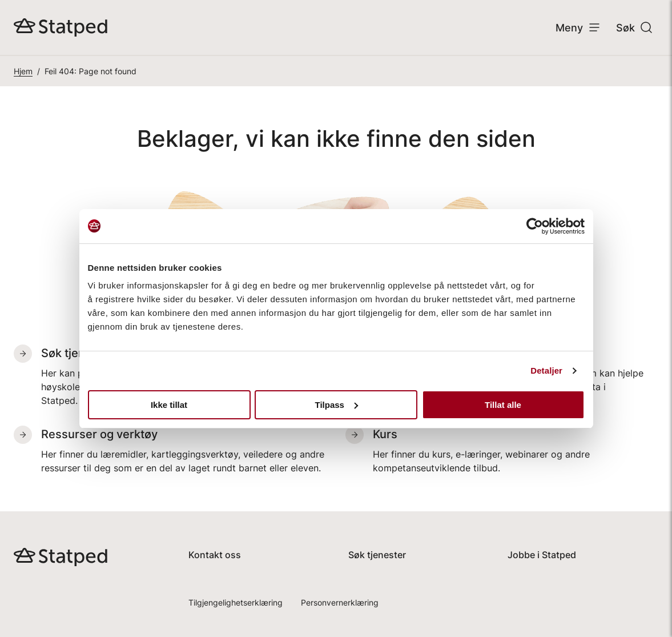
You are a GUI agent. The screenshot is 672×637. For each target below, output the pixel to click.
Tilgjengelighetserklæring (236, 602)
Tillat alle (503, 405)
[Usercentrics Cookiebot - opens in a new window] (535, 226)
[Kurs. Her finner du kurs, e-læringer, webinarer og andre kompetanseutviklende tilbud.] (502, 450)
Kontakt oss (215, 555)
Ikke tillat (169, 405)
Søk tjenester (377, 555)
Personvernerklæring (340, 602)
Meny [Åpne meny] (578, 27)
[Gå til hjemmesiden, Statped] (61, 27)
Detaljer (546, 370)
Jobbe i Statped (542, 555)
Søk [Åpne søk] (635, 27)
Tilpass (337, 405)
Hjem (23, 71)
